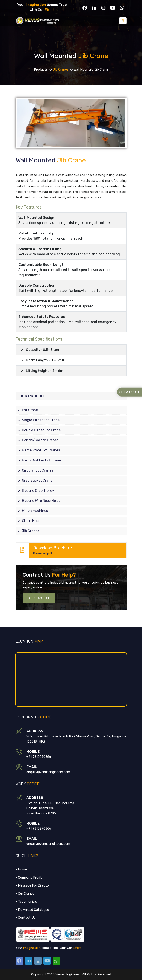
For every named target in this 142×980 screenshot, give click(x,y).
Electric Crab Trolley (35, 490)
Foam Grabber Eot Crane (38, 460)
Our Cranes (25, 893)
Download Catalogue (32, 909)
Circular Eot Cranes (34, 470)
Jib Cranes (61, 69)
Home (21, 869)
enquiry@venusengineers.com (48, 772)
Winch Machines (32, 510)
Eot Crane (27, 410)
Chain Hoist (28, 521)
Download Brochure (69, 550)
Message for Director (33, 885)
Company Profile (29, 877)
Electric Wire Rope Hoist (38, 500)
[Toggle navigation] (123, 21)
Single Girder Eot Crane (38, 420)
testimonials (26, 901)
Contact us (26, 917)
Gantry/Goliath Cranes (37, 440)
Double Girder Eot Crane (38, 430)
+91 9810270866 (39, 756)
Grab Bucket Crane (34, 480)
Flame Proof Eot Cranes (38, 450)
